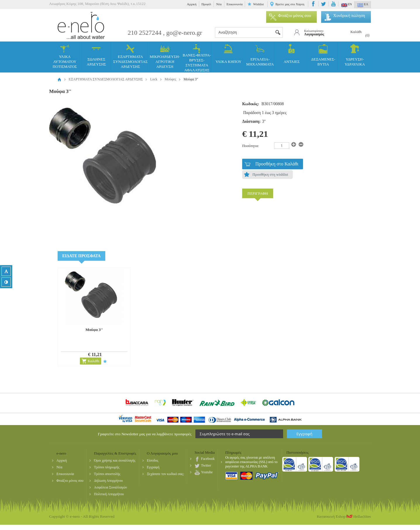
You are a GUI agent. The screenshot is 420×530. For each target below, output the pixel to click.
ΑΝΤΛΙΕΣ (292, 54)
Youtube (207, 472)
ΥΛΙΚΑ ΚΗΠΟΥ (229, 54)
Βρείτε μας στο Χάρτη (290, 4)
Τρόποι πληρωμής (107, 467)
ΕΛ (363, 5)
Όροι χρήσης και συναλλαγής (115, 460)
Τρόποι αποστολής (107, 474)
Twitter (206, 465)
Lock (154, 79)
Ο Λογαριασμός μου (162, 453)
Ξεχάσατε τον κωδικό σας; (165, 474)
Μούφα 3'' (94, 330)
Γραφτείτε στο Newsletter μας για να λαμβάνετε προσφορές (145, 434)
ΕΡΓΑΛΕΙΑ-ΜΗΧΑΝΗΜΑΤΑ (260, 55)
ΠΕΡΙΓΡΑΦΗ (258, 193)
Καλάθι (94, 361)
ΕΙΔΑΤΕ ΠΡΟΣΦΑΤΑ (81, 256)
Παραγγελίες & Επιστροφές (115, 453)
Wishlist (258, 4)
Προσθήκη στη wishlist (270, 174)
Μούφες (170, 79)
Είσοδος (153, 460)
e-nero (81, 25)
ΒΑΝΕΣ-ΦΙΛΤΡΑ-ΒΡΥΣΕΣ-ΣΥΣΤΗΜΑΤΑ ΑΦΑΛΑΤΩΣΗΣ (197, 58)
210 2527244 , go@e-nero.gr (165, 33)
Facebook (208, 459)
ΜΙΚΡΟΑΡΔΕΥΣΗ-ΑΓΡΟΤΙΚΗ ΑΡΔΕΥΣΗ (165, 56)
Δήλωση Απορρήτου (108, 481)
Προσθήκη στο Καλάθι (277, 164)
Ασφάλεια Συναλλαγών (110, 487)
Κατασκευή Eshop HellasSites (344, 516)
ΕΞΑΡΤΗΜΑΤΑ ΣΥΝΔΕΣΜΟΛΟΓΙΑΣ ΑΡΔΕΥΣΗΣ (130, 56)
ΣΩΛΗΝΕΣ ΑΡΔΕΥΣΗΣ (97, 55)
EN (347, 5)
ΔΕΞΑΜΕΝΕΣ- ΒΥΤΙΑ (323, 55)
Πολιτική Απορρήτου (109, 494)
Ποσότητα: (251, 146)
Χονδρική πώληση (345, 15)
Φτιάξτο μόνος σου (290, 15)
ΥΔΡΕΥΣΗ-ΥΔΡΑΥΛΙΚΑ (355, 55)
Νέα (219, 4)
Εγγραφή (153, 467)
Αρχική (192, 4)
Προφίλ (206, 4)
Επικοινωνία (235, 4)
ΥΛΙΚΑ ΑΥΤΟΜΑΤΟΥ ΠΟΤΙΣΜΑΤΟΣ (65, 56)
